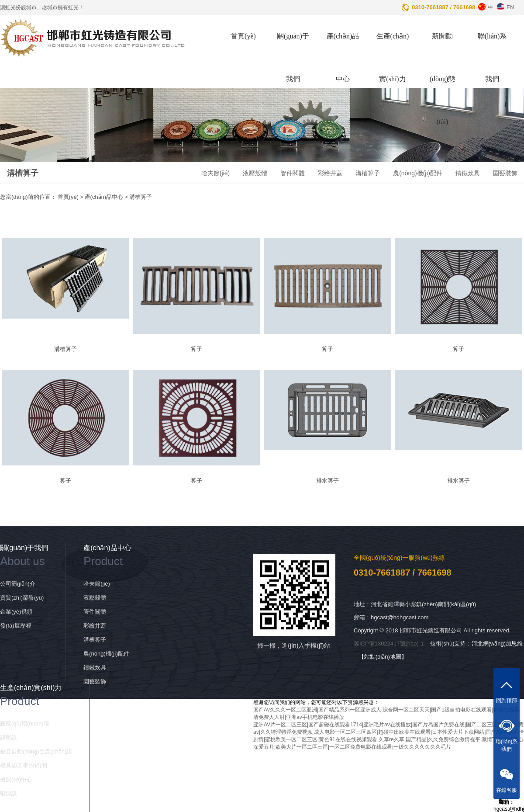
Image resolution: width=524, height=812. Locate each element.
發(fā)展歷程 (16, 626)
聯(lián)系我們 (492, 57)
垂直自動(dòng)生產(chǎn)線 (36, 751)
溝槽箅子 (368, 173)
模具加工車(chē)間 (24, 765)
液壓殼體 (255, 173)
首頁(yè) (243, 36)
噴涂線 (9, 793)
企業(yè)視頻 (16, 612)
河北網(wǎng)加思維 (497, 644)
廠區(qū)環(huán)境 (25, 724)
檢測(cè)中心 (16, 779)
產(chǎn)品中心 (343, 57)
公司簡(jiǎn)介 (18, 584)
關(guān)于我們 (293, 57)
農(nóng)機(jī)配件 (418, 173)
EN (504, 5)
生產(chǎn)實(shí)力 (393, 57)
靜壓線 (9, 737)
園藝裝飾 (505, 173)
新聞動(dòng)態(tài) (443, 79)
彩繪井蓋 (330, 173)
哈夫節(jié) (215, 173)
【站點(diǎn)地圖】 (383, 657)
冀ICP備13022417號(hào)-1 (389, 644)
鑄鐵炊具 (468, 173)
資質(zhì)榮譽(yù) (22, 598)
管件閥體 (293, 173)
